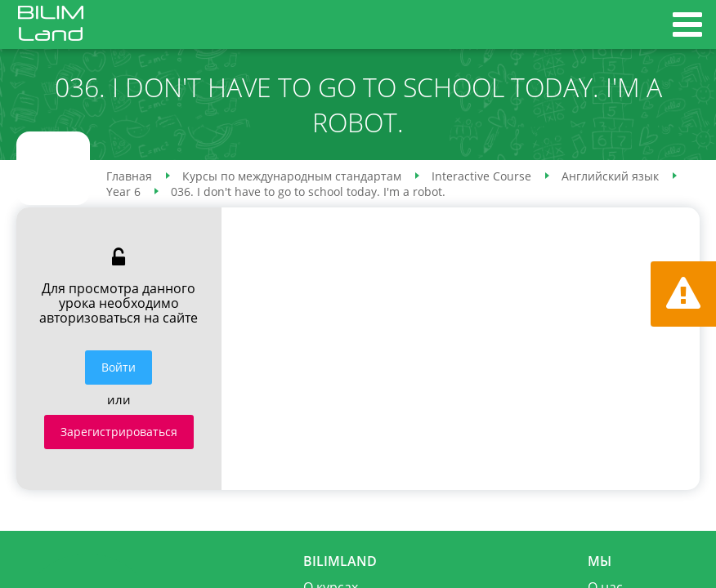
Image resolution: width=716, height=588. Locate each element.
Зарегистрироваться (119, 432)
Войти (119, 367)
